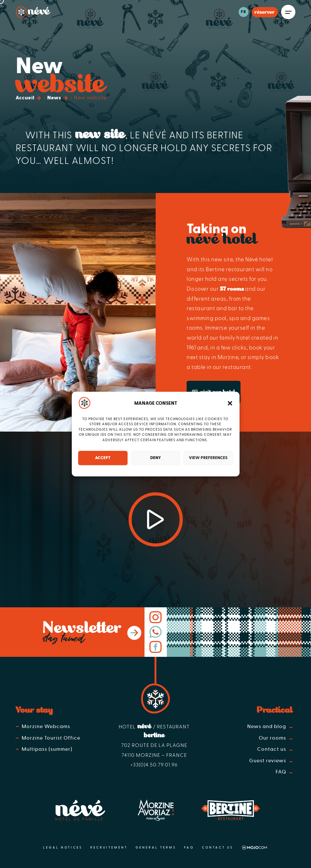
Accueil (25, 98)
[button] (230, 403)
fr (244, 12)
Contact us (272, 749)
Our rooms (273, 738)
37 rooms (232, 289)
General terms (156, 848)
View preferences (208, 458)
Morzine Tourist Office (51, 738)
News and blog (267, 726)
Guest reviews (268, 761)
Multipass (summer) (47, 749)
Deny (155, 458)
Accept (103, 458)
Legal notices (63, 848)
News (54, 98)
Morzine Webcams (46, 726)
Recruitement (109, 848)
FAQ (281, 772)
